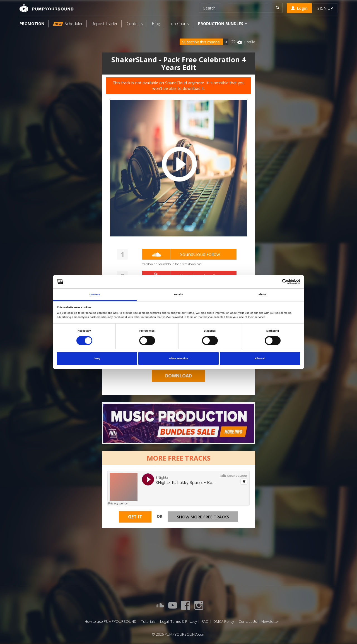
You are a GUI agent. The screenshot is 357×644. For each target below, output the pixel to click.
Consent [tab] (95, 295)
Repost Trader (105, 24)
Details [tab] (178, 295)
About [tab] (262, 295)
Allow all (260, 358)
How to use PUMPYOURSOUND (110, 622)
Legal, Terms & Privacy (178, 622)
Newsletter (270, 622)
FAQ (205, 622)
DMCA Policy (224, 622)
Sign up (325, 8)
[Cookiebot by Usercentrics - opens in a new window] (276, 282)
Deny (97, 358)
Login (299, 8)
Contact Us (248, 622)
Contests (135, 24)
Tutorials (148, 622)
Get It (135, 517)
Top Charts (179, 24)
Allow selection (178, 358)
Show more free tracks (203, 517)
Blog (156, 24)
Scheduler (68, 24)
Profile (250, 42)
